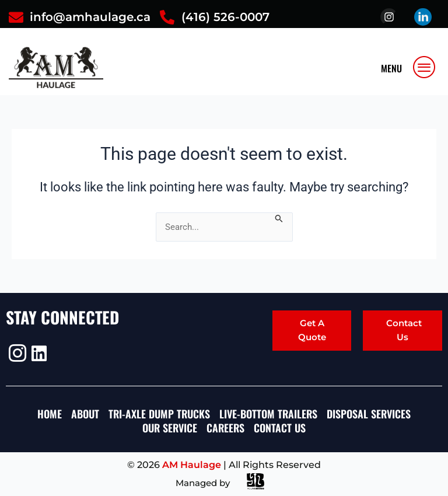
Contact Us (404, 330)
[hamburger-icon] (425, 67)
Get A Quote (312, 330)
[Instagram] (16, 353)
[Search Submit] (279, 218)
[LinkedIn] (39, 354)
